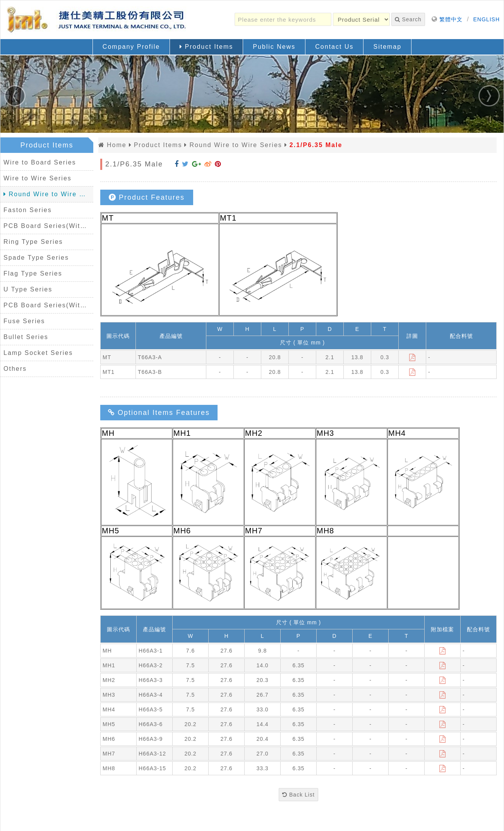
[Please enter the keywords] (283, 19)
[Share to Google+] (197, 164)
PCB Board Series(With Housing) (48, 226)
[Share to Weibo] (208, 164)
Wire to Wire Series (38, 178)
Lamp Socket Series (38, 353)
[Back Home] (97, 20)
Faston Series (28, 210)
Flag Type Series (33, 273)
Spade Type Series (36, 258)
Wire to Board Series (40, 162)
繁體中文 (451, 19)
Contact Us (334, 47)
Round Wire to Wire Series (48, 194)
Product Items (206, 47)
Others (15, 369)
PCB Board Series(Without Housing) (48, 305)
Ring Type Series (33, 242)
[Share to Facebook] (177, 164)
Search (408, 19)
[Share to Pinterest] (218, 164)
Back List (298, 795)
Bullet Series (26, 337)
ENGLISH (487, 19)
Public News (274, 47)
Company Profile (131, 47)
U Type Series (28, 289)
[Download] (412, 357)
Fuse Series (24, 321)
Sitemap (387, 47)
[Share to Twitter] (185, 164)
